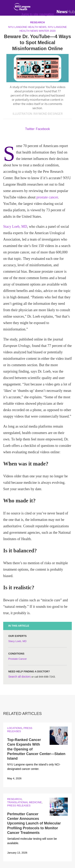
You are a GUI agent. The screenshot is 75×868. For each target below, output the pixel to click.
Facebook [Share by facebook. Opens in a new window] (43, 129)
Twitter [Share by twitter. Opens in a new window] (30, 129)
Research (14, 799)
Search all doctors (19, 677)
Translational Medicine (24, 802)
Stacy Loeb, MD (15, 227)
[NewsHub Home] (66, 12)
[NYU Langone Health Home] (22, 8)
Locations (15, 728)
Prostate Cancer (17, 659)
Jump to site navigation (38, 14)
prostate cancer (47, 197)
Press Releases (20, 730)
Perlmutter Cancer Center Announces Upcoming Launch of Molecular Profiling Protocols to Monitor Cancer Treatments (34, 823)
